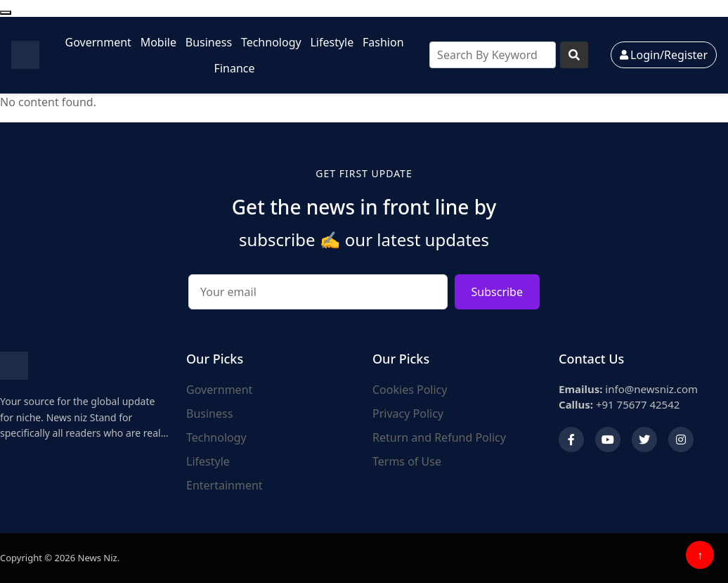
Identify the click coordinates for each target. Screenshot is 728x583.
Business (209, 42)
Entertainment (225, 485)
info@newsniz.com (628, 389)
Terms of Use (407, 461)
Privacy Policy (408, 414)
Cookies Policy (410, 390)
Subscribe (497, 292)
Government (98, 42)
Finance (235, 68)
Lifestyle (332, 42)
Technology (271, 42)
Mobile (158, 42)
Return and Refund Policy (439, 437)
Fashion (383, 42)
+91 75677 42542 (619, 404)
